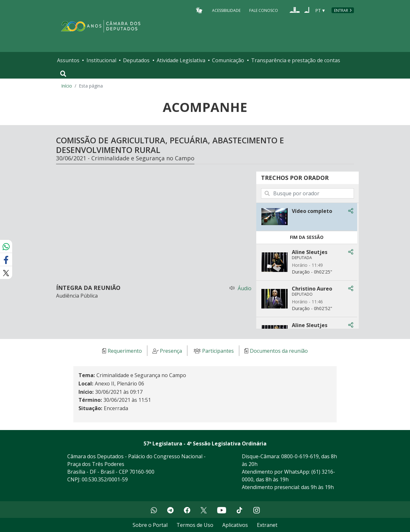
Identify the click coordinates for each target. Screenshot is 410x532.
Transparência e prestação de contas (296, 60)
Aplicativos (235, 525)
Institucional (101, 60)
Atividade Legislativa (181, 60)
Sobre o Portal (150, 525)
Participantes (218, 351)
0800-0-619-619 (300, 456)
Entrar (341, 10)
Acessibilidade (226, 10)
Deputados (136, 60)
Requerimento (125, 351)
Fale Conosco (264, 10)
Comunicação (228, 60)
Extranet (267, 525)
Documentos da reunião (279, 351)
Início (67, 86)
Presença (171, 351)
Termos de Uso (195, 525)
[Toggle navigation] (63, 74)
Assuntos (68, 60)
